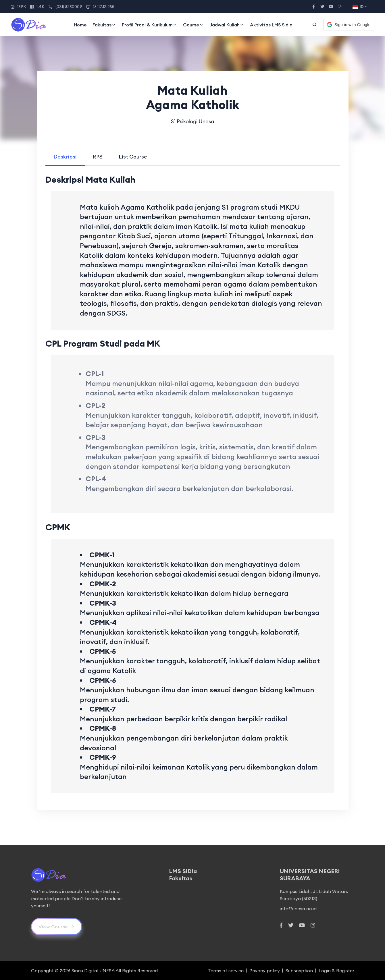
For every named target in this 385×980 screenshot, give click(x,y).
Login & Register (336, 971)
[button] (349, 25)
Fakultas (104, 25)
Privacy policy (265, 971)
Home (80, 25)
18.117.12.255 (100, 7)
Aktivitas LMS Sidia (271, 25)
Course (193, 25)
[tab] (65, 157)
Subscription (299, 971)
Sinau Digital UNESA (93, 971)
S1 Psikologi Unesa (192, 121)
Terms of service (226, 971)
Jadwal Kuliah (227, 25)
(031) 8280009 (65, 7)
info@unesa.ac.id (298, 909)
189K (19, 7)
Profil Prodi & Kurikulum (150, 25)
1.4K (37, 7)
